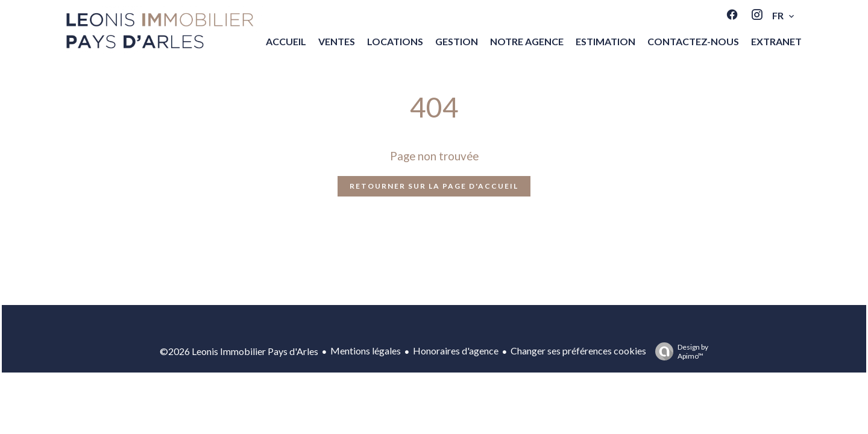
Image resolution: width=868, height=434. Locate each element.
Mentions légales (366, 351)
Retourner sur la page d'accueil (434, 186)
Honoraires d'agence (456, 351)
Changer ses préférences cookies (578, 351)
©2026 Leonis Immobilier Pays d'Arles (239, 351)
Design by (679, 351)
